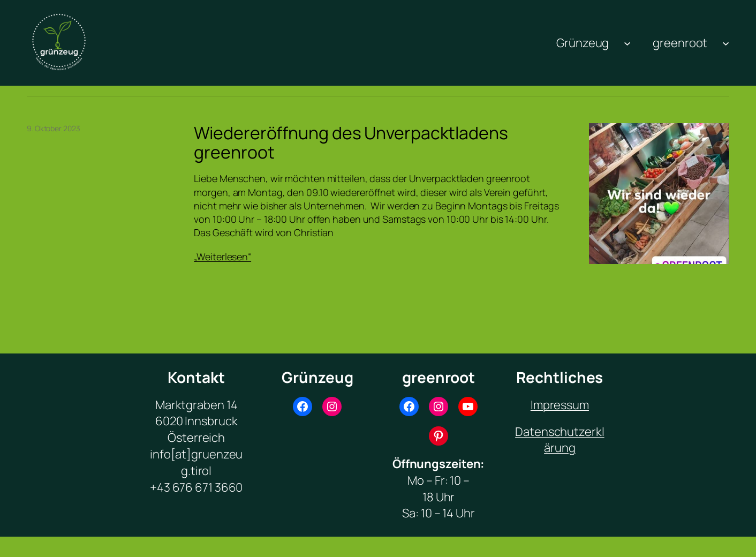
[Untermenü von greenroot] (726, 43)
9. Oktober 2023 (54, 128)
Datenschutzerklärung (560, 440)
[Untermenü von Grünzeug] (627, 43)
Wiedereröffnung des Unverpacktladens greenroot (351, 142)
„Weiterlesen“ (222, 257)
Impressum (560, 405)
